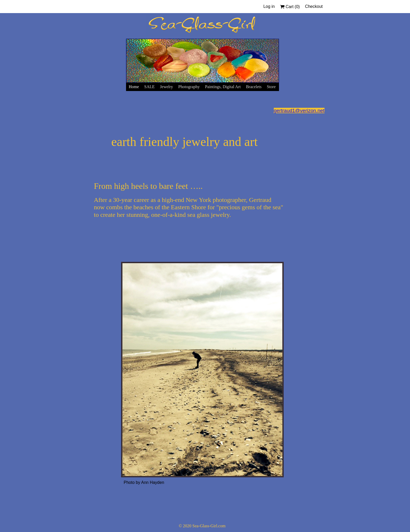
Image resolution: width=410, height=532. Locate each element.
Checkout (314, 6)
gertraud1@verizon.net (299, 111)
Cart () (290, 7)
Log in (269, 6)
